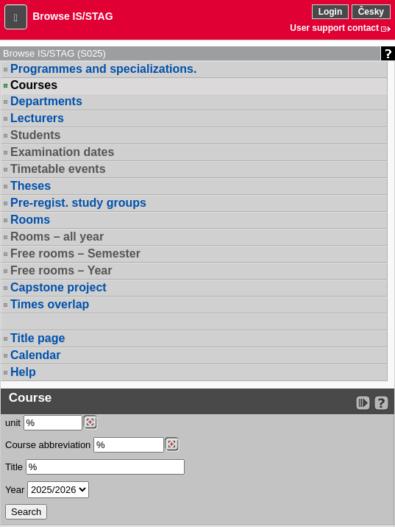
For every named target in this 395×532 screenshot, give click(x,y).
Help (23, 372)
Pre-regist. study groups (78, 203)
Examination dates (62, 152)
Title (14, 467)
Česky (371, 12)
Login (331, 12)
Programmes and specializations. (103, 69)
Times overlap (50, 304)
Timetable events (58, 169)
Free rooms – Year (61, 270)
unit (13, 423)
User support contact (334, 28)
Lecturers (37, 118)
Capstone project (58, 287)
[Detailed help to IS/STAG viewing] (381, 403)
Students (35, 135)
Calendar (35, 355)
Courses (34, 85)
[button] (16, 17)
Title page (38, 338)
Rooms (30, 220)
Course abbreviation (48, 445)
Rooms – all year (57, 237)
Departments (46, 101)
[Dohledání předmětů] (172, 444)
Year (15, 490)
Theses (31, 186)
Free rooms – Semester (75, 253)
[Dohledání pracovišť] (90, 422)
